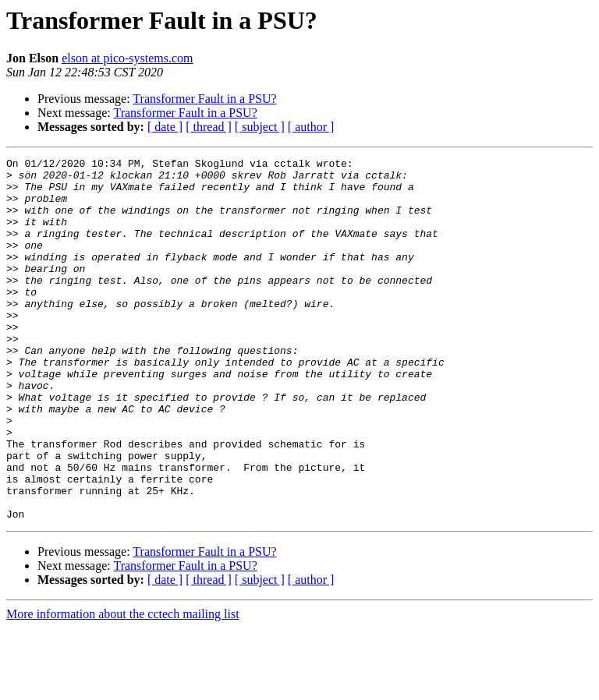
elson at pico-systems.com (127, 58)
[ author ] (311, 127)
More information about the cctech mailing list (123, 686)
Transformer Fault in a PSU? (204, 99)
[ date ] (165, 127)
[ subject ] (260, 127)
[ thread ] (209, 127)
